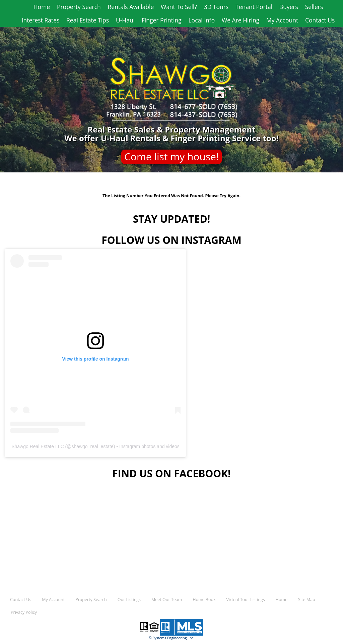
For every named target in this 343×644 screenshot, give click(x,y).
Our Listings (129, 600)
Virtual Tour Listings (246, 600)
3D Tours (216, 7)
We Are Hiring (241, 20)
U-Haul (125, 20)
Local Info (201, 20)
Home (42, 7)
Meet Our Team (167, 600)
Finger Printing (162, 20)
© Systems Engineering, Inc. (172, 638)
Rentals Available (131, 7)
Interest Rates (41, 20)
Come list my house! (171, 156)
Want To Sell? (179, 7)
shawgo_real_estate (92, 446)
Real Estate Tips (88, 20)
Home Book (204, 600)
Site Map (307, 600)
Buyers (289, 7)
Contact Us (320, 20)
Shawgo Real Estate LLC (38, 446)
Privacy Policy (24, 612)
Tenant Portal (254, 7)
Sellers (314, 7)
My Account (282, 20)
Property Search (79, 7)
